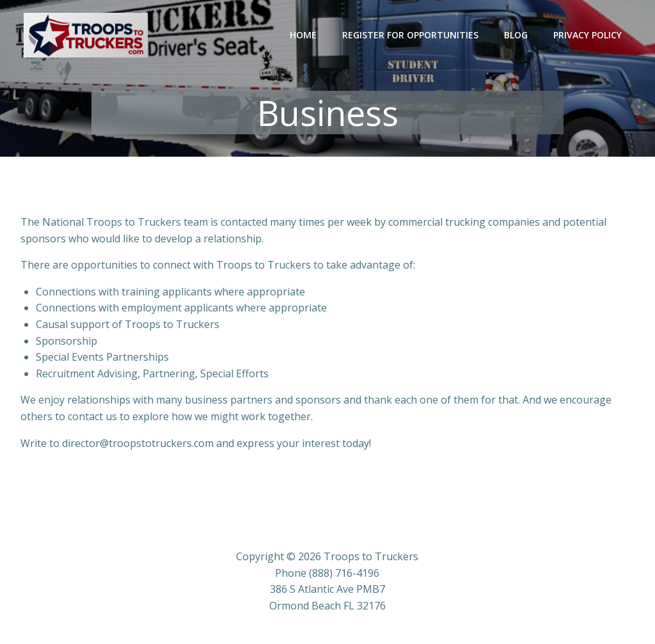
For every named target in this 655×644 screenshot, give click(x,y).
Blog (516, 35)
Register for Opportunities (410, 35)
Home (303, 35)
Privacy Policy (588, 35)
